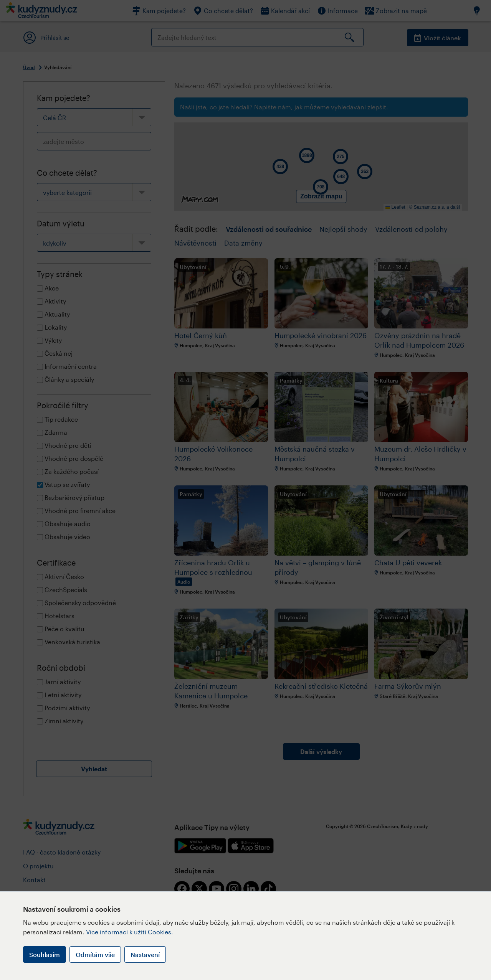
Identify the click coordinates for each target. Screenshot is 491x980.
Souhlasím (45, 954)
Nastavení (145, 954)
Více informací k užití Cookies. (130, 932)
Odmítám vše (95, 954)
